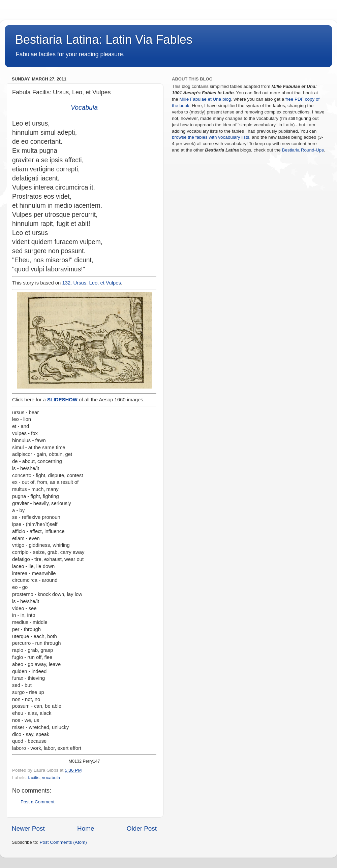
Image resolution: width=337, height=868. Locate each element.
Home (86, 828)
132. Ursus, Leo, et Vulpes (92, 283)
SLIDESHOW (62, 400)
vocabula (51, 778)
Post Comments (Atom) (63, 842)
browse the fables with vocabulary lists (211, 137)
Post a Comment (38, 802)
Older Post (142, 828)
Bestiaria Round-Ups (303, 150)
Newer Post (28, 828)
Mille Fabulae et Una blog (205, 99)
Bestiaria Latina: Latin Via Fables (104, 40)
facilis (34, 778)
